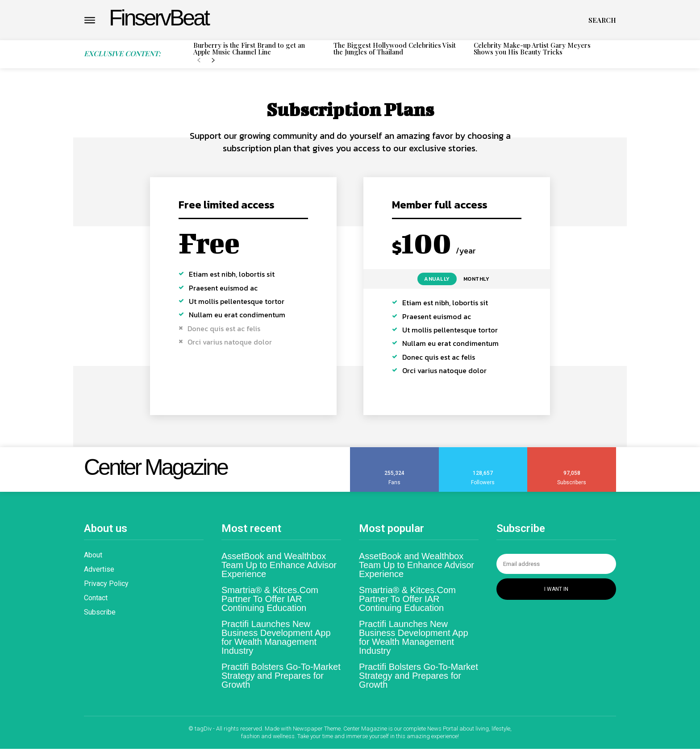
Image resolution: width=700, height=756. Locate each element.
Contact (96, 604)
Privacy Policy (106, 590)
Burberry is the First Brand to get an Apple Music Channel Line (249, 48)
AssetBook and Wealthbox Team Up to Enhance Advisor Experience (279, 572)
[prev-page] (199, 61)
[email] (556, 571)
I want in (556, 596)
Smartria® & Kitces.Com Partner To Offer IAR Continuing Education (270, 606)
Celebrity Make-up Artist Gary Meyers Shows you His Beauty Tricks (532, 48)
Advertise (99, 576)
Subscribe (100, 619)
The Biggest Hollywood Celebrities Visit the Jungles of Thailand (395, 48)
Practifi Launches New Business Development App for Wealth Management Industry (276, 644)
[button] (602, 20)
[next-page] (213, 61)
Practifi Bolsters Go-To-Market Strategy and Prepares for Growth (281, 682)
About (93, 562)
